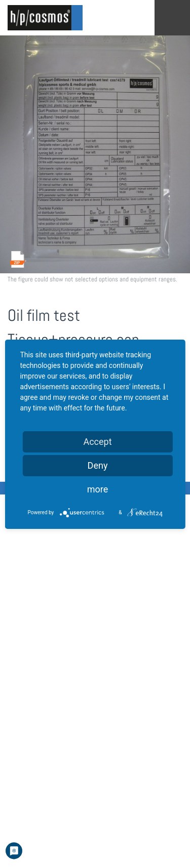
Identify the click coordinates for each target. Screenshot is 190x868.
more (98, 489)
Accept (97, 442)
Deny (98, 465)
